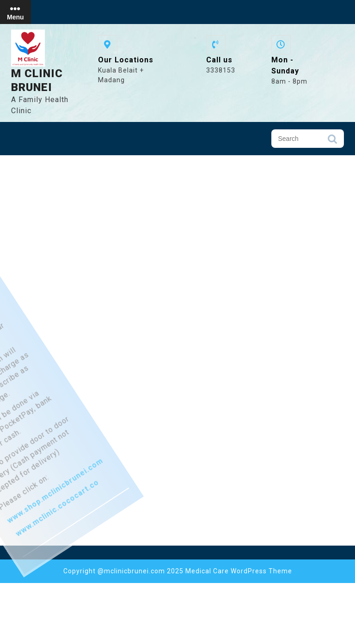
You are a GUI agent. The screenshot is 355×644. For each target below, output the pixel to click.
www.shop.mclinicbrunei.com (62, 533)
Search (332, 141)
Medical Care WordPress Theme (239, 571)
